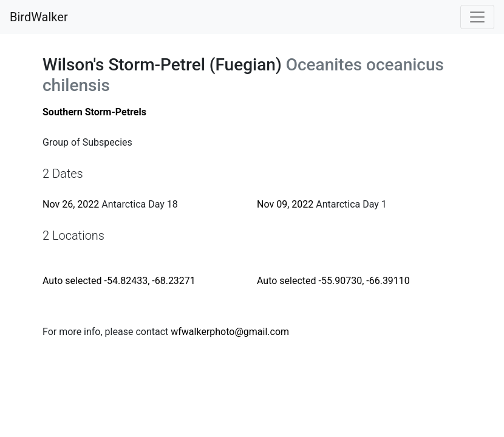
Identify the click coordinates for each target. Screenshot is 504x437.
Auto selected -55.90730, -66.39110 (333, 281)
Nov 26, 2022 (71, 204)
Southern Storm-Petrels (94, 112)
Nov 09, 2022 (285, 204)
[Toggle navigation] (477, 17)
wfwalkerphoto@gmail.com (230, 332)
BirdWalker (39, 17)
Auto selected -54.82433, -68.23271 (119, 281)
